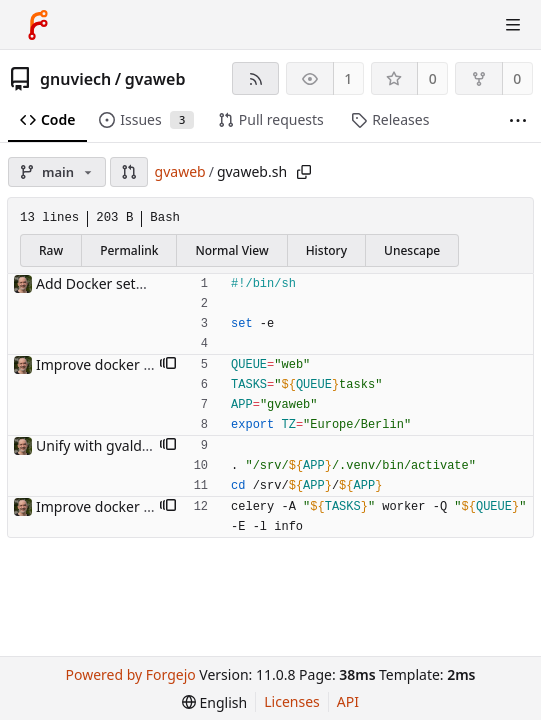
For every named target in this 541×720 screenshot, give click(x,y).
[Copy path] (304, 172)
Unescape (412, 250)
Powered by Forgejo (131, 674)
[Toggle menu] (513, 25)
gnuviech (75, 79)
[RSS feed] (255, 78)
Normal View (231, 250)
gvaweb (155, 79)
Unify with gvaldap (97, 445)
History (326, 250)
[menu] (214, 702)
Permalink (129, 250)
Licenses (292, 701)
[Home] (38, 25)
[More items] (518, 120)
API (348, 701)
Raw (51, 250)
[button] (129, 172)
